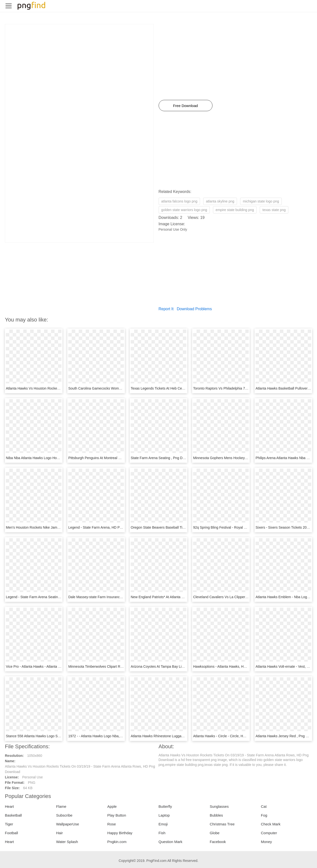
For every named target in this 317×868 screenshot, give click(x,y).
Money (266, 842)
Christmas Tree (222, 824)
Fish (162, 833)
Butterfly (165, 806)
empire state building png (235, 210)
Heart (9, 806)
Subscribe (64, 815)
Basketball (13, 815)
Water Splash (67, 842)
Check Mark (271, 824)
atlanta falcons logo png (179, 201)
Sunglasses (219, 806)
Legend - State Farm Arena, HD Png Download (104, 527)
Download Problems (194, 309)
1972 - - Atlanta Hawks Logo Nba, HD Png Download (108, 736)
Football (11, 833)
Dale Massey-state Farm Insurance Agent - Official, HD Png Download (122, 597)
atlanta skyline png (220, 201)
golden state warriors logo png (184, 210)
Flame (61, 806)
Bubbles (216, 815)
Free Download (186, 106)
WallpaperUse (68, 824)
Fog (264, 815)
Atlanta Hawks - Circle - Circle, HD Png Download (231, 736)
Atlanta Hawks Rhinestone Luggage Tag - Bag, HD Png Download (181, 736)
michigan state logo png (261, 201)
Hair (59, 833)
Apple (112, 806)
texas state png (274, 210)
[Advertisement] (79, 59)
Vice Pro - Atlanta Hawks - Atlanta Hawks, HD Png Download (52, 666)
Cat (264, 806)
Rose (112, 824)
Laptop (164, 815)
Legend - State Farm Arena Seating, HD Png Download (48, 597)
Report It (166, 309)
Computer (269, 833)
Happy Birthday (120, 833)
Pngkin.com (117, 842)
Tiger (9, 824)
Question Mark (170, 842)
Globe (215, 833)
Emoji (163, 824)
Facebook (218, 842)
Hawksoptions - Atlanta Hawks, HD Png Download (231, 666)
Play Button (117, 815)
